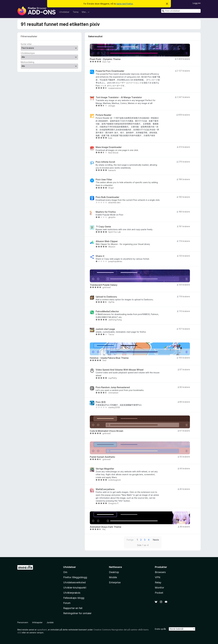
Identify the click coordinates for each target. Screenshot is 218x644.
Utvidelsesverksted (74, 582)
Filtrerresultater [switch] (29, 36)
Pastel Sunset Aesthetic (102, 457)
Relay (158, 582)
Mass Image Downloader (109, 147)
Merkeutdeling (27, 62)
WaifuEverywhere (105, 489)
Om (65, 572)
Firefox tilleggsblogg (75, 577)
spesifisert (42, 630)
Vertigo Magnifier (105, 469)
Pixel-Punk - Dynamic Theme (105, 59)
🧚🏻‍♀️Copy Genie (103, 227)
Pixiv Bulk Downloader (107, 197)
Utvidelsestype (28, 53)
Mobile (113, 577)
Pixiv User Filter (104, 180)
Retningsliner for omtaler (77, 613)
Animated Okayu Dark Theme (106, 527)
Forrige (130, 540)
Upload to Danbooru (106, 297)
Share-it (100, 256)
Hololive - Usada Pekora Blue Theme (109, 358)
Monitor (159, 588)
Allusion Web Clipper (107, 241)
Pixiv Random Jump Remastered (113, 387)
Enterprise (115, 582)
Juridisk (50, 622)
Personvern (23, 622)
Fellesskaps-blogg (74, 598)
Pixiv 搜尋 (101, 402)
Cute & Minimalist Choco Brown (106, 431)
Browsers (160, 572)
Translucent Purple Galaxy (104, 285)
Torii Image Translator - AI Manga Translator (119, 97)
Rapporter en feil (73, 608)
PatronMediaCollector (107, 311)
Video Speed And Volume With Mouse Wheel (120, 370)
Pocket (159, 593)
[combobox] (181, 11)
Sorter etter (26, 44)
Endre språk (160, 629)
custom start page (105, 329)
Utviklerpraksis (72, 593)
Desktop (114, 572)
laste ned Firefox (125, 4)
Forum (67, 603)
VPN (158, 577)
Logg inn (197, 3)
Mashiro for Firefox (106, 212)
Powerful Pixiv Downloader (110, 71)
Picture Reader (104, 115)
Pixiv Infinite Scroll (105, 162)
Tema (76, 12)
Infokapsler (37, 622)
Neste (156, 540)
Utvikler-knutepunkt (75, 588)
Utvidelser (64, 12)
